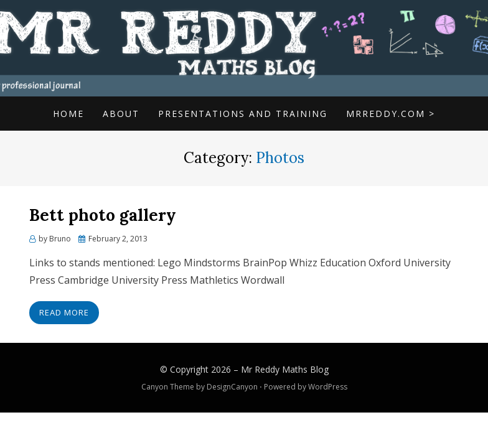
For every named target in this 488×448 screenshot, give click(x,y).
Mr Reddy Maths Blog (285, 369)
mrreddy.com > (391, 114)
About (121, 114)
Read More (64, 312)
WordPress (328, 387)
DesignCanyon (232, 387)
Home (68, 114)
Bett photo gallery (103, 215)
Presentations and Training (243, 114)
